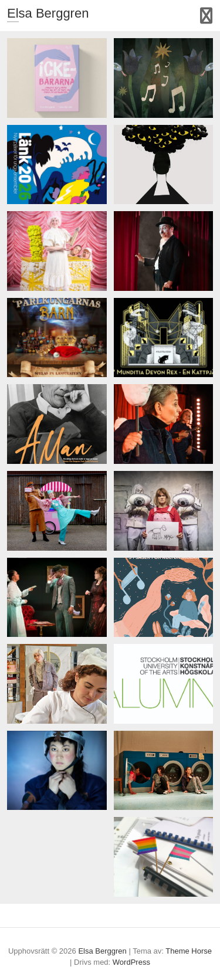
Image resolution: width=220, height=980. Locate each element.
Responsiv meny (206, 16)
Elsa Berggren (48, 13)
